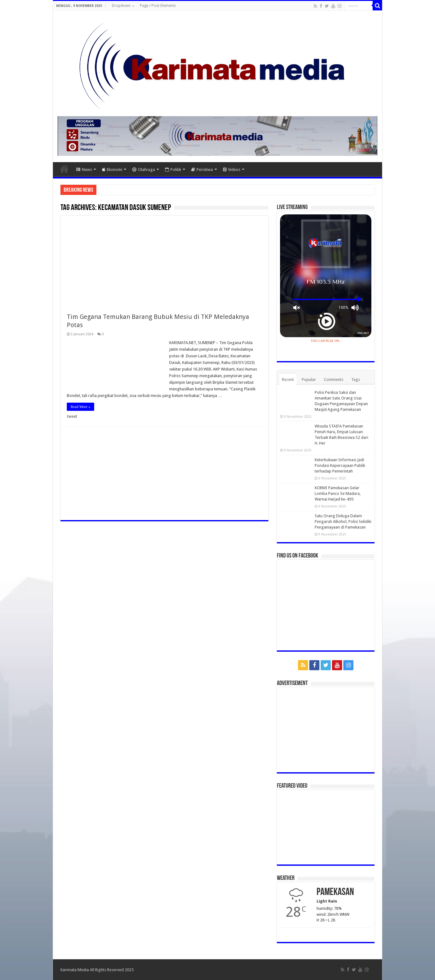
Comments (334, 380)
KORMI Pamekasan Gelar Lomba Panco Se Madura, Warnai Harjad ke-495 (338, 493)
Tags (356, 380)
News (84, 170)
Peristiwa (202, 170)
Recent (288, 380)
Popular (309, 380)
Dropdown (121, 6)
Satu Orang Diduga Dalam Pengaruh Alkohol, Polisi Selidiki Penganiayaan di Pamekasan (343, 521)
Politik (173, 170)
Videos (232, 170)
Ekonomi (112, 170)
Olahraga (144, 170)
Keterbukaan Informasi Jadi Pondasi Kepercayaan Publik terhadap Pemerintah (340, 465)
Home (64, 169)
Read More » (80, 407)
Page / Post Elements (158, 6)
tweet (72, 416)
